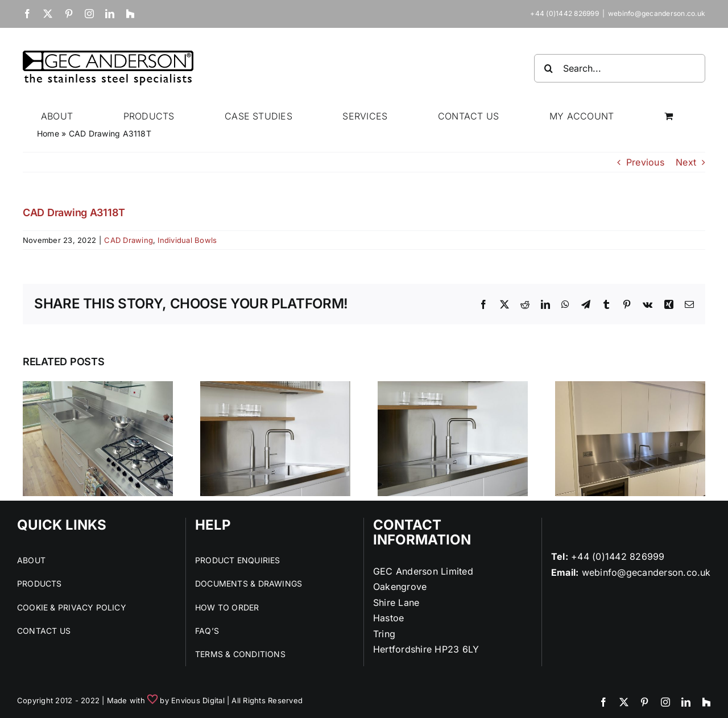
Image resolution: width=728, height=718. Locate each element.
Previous (645, 162)
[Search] (548, 68)
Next (686, 162)
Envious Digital (198, 700)
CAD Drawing (129, 240)
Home (48, 133)
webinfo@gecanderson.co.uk (657, 13)
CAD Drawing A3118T (74, 212)
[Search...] (620, 68)
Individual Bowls (187, 240)
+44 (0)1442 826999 (618, 556)
